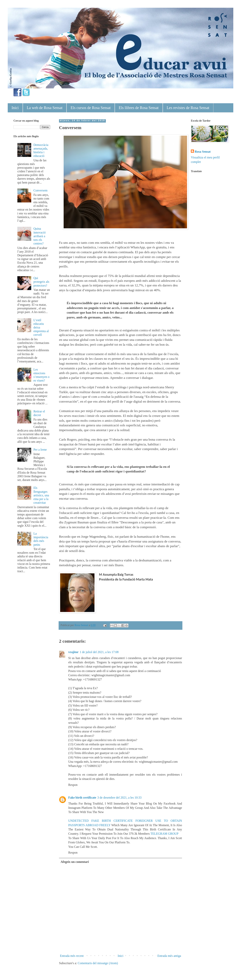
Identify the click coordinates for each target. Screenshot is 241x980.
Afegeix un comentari (75, 862)
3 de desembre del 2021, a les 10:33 (119, 798)
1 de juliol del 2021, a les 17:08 (99, 652)
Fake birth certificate (82, 798)
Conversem (40, 190)
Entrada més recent (72, 956)
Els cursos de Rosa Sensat (91, 108)
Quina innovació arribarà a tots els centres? (39, 236)
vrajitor (73, 652)
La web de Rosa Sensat (45, 108)
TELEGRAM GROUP (164, 834)
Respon (73, 785)
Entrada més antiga (169, 956)
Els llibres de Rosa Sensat (139, 108)
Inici (15, 108)
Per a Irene (40, 450)
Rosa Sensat (203, 152)
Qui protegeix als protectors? (41, 282)
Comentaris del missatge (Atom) (98, 963)
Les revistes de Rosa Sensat (188, 108)
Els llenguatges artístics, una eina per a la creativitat (41, 495)
